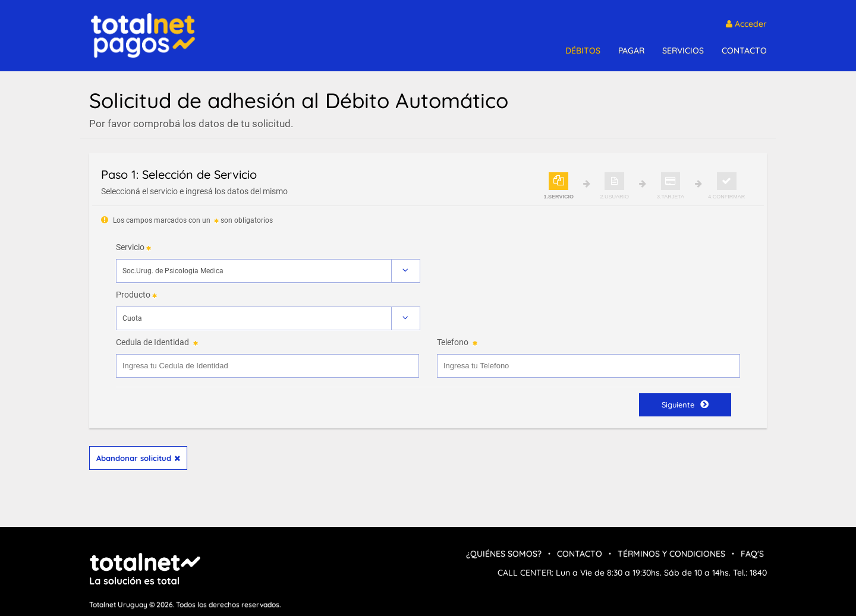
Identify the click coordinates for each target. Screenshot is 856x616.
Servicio (130, 247)
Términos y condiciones (671, 554)
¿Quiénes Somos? (504, 554)
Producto (133, 295)
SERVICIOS (683, 50)
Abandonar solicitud (138, 458)
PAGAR (631, 50)
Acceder (746, 24)
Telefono (453, 342)
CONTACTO (744, 50)
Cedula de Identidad (152, 342)
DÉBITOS (583, 50)
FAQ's (752, 554)
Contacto (580, 554)
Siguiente (685, 404)
